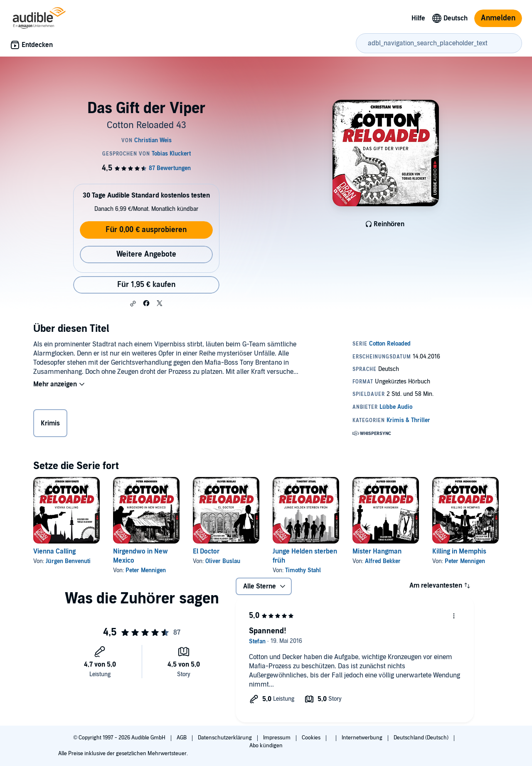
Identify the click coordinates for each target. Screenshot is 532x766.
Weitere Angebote (146, 254)
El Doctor (206, 551)
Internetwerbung (363, 738)
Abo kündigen (266, 746)
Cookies (312, 738)
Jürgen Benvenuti (68, 561)
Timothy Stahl (303, 570)
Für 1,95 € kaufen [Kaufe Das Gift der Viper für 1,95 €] (146, 285)
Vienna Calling (54, 551)
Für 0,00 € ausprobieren (146, 230)
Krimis (50, 423)
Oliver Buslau (223, 561)
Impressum (277, 738)
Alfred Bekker (383, 561)
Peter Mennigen (146, 570)
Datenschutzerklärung (225, 738)
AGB (182, 738)
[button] (133, 304)
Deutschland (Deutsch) (422, 738)
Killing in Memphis (459, 551)
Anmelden (498, 18)
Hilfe (418, 18)
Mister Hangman (377, 551)
